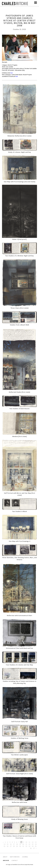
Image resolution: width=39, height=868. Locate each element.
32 (26, 846)
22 (29, 844)
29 (17, 846)
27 (11, 846)
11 (29, 842)
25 (4, 846)
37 (34, 848)
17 (14, 844)
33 (29, 846)
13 (36, 842)
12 (33, 842)
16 (11, 844)
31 (23, 846)
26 (8, 846)
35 (36, 846)
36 (31, 848)
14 (4, 844)
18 (17, 844)
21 (26, 844)
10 (26, 842)
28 (14, 846)
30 (20, 846)
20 (23, 844)
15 (8, 844)
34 (33, 846)
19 (20, 844)
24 (36, 844)
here (11, 73)
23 (33, 844)
